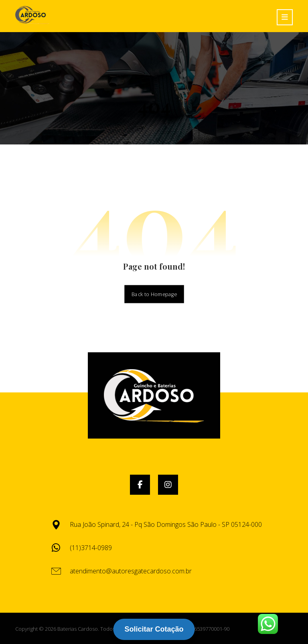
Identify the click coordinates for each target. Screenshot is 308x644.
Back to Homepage (154, 294)
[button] (140, 485)
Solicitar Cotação (154, 629)
